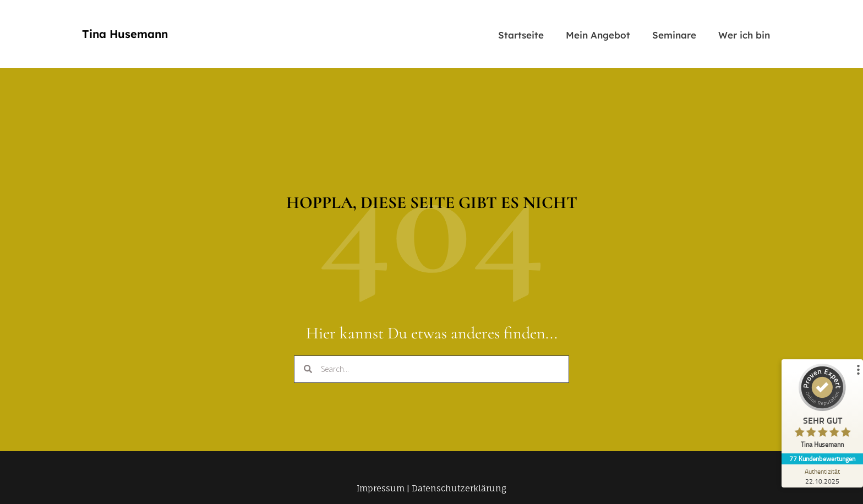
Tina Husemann (125, 34)
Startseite (521, 35)
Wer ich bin (744, 35)
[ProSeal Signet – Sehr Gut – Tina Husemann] (822, 409)
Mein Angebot (598, 35)
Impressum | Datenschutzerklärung (431, 488)
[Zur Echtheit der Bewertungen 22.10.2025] (822, 476)
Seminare (674, 35)
